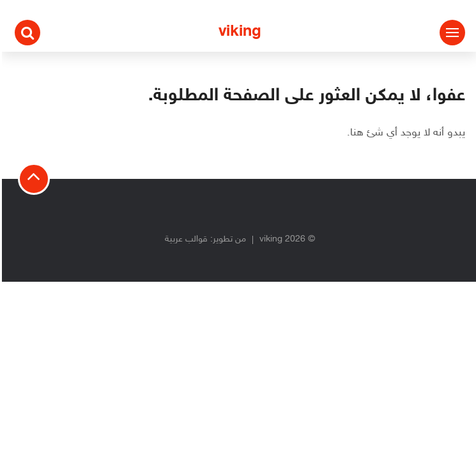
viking (238, 32)
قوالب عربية (184, 239)
